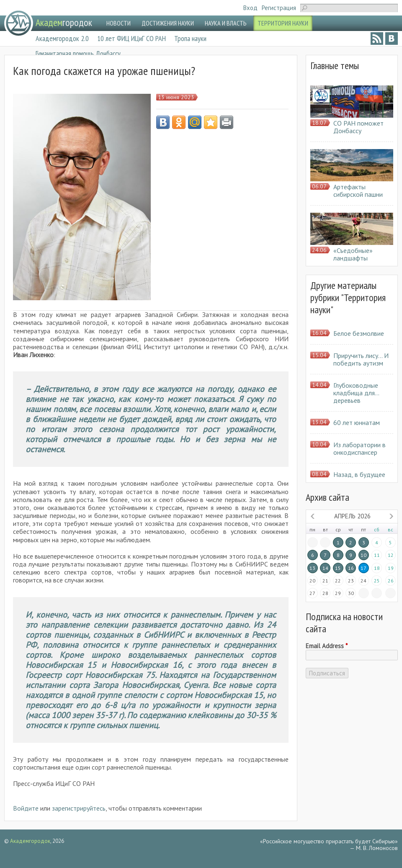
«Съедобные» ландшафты (353, 254)
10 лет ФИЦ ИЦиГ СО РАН (131, 38)
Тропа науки (190, 38)
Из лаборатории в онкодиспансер (359, 448)
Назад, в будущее (359, 474)
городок (64, 22)
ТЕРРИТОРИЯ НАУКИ (283, 23)
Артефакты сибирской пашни (358, 191)
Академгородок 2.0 (62, 38)
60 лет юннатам (357, 422)
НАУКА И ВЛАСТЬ (226, 23)
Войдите (26, 808)
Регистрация (279, 8)
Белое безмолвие (359, 333)
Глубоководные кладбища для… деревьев (356, 393)
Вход (250, 8)
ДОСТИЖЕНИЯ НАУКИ (168, 23)
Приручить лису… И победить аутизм (361, 359)
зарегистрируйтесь (79, 808)
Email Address (327, 646)
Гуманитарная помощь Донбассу (78, 53)
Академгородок (30, 841)
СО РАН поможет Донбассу (358, 127)
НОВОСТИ (119, 23)
